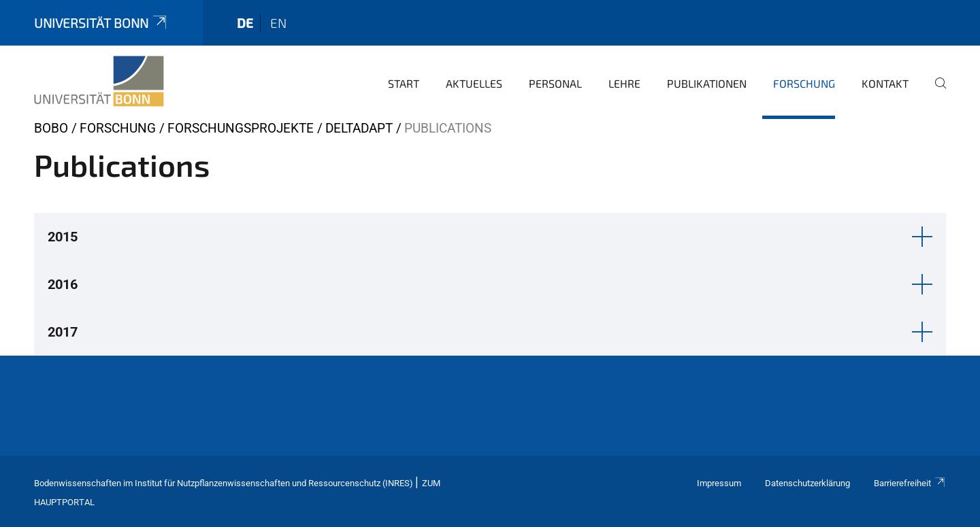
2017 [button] (63, 332)
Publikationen (707, 83)
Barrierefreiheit (910, 483)
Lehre (624, 83)
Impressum (719, 483)
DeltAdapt (359, 128)
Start (404, 83)
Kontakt (885, 83)
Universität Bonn (101, 23)
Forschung (804, 83)
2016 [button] (63, 284)
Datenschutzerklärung (807, 483)
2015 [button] (63, 237)
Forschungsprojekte (241, 128)
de (245, 23)
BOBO (51, 128)
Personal (555, 83)
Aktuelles (474, 83)
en (278, 23)
